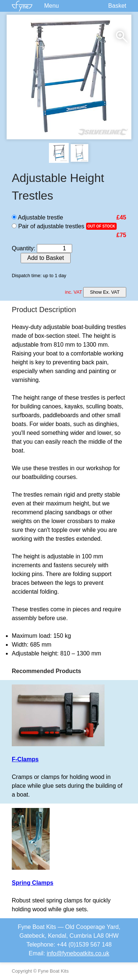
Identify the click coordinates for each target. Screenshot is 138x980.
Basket (117, 6)
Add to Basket (46, 258)
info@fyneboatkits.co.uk (78, 953)
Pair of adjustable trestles (48, 226)
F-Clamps (25, 759)
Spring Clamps (33, 883)
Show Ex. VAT (105, 292)
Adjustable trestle (37, 217)
